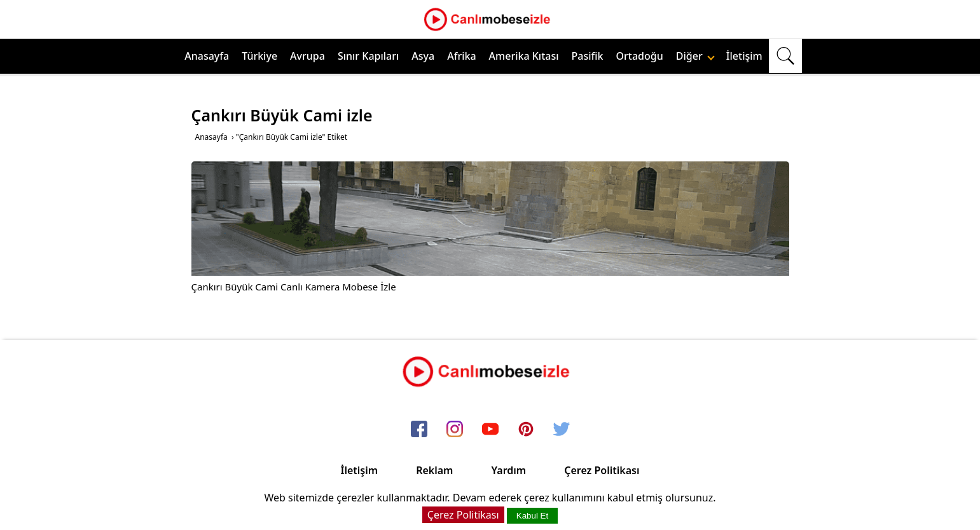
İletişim (744, 56)
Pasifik (588, 56)
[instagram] (455, 430)
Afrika (461, 56)
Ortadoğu (640, 56)
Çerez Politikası (602, 470)
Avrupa (307, 56)
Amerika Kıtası (524, 56)
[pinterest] (526, 430)
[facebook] (419, 430)
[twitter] (562, 430)
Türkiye (259, 56)
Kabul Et (532, 516)
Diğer (695, 56)
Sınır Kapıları (368, 56)
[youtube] (490, 430)
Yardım (508, 470)
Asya (423, 56)
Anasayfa (207, 56)
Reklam (434, 470)
